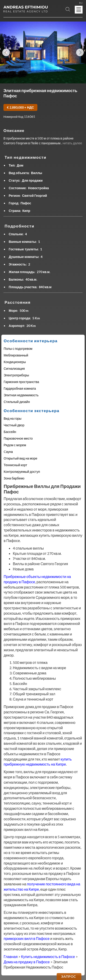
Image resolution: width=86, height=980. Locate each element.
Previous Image (6, 53)
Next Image (80, 53)
